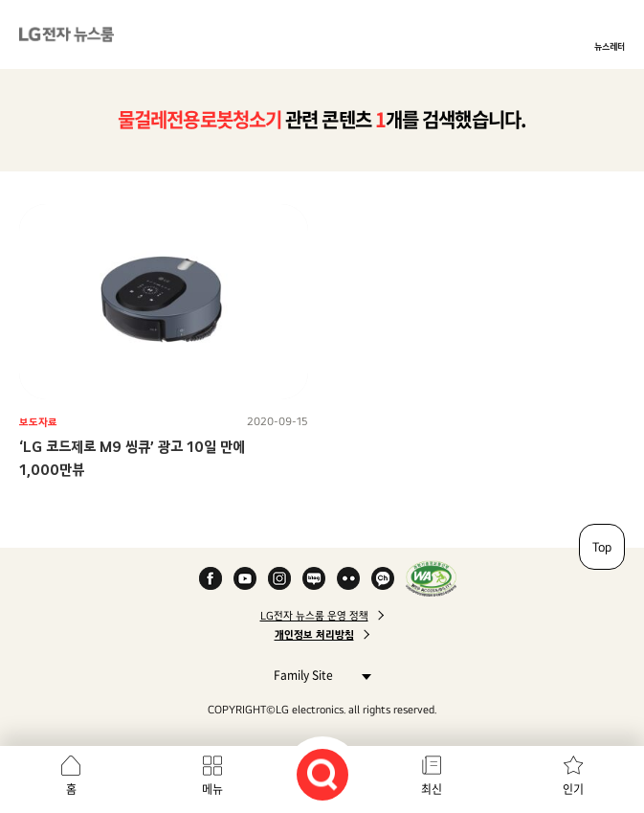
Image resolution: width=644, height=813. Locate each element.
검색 (322, 775)
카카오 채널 (383, 578)
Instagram (279, 578)
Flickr (348, 578)
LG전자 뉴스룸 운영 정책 (314, 616)
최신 (432, 789)
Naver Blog (314, 578)
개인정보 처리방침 (314, 635)
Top (602, 547)
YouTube (245, 578)
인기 (573, 789)
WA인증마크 (431, 578)
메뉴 (212, 789)
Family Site (317, 675)
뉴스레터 (610, 46)
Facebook (211, 578)
